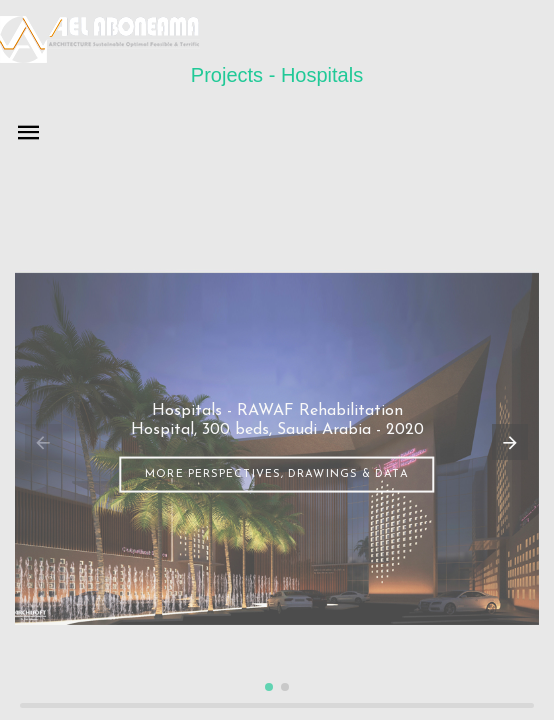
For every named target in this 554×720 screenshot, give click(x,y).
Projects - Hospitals (277, 75)
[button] (269, 687)
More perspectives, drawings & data (276, 473)
